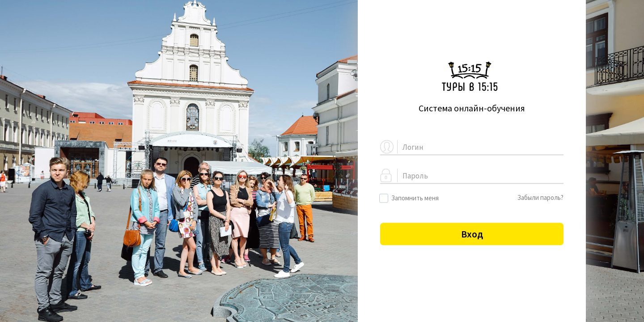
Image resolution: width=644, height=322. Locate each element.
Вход (472, 234)
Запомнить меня (409, 198)
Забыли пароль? (540, 197)
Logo (472, 76)
